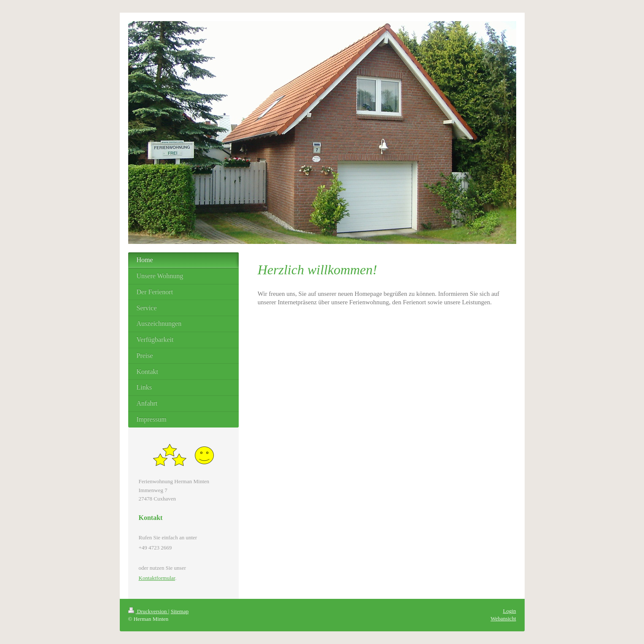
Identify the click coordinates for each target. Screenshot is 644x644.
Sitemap (180, 611)
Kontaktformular (157, 578)
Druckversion (148, 611)
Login (509, 611)
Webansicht (503, 618)
